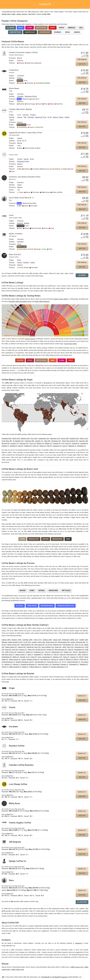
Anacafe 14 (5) (25, 657)
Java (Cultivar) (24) (48, 647)
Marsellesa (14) (79, 650)
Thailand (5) (28, 446)
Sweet (53, 360)
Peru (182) (34, 438)
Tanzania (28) (84, 441)
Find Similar (82, 60)
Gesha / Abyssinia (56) (78, 642)
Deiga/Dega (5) (7, 657)
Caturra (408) (6, 640)
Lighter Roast (45, 32)
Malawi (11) (48, 443)
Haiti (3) (49, 446)
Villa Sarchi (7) (83, 652)
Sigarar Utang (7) (21, 654)
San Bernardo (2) (40, 662)
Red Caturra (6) (72, 654)
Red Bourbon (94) (64, 642)
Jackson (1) (8, 664)
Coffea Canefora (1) (15, 667)
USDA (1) (5, 667)
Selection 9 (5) (57, 657)
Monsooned (53, 590)
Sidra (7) (30, 654)
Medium (46, 539)
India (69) (47, 441)
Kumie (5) (34, 657)
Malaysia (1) (72, 446)
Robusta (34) (57, 645)
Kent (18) (15, 650)
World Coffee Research (42, 301)
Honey (32, 590)
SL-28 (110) (27, 642)
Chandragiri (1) (74, 664)
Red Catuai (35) (40, 645)
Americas (72, 28)
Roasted (20, 360)
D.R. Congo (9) (66, 443)
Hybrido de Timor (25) (34, 647)
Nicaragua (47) (56, 441)
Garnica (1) (16, 664)
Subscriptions (15, 32)
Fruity (53, 28)
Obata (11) (29, 652)
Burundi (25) (6, 443)
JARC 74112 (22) (68, 647)
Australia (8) (84, 443)
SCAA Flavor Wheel (70, 344)
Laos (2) (65, 446)
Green (22, 539)
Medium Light (34, 539)
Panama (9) (57, 443)
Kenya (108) (65, 438)
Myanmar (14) (24, 443)
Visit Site (82, 64)
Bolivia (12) (40, 443)
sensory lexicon (30, 339)
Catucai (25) (22, 647)
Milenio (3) (70, 659)
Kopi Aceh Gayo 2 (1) (45, 664)
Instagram (78, 943)
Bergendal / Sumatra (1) (60, 664)
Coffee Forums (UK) (77, 967)
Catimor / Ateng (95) (38, 642)
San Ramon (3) (45, 659)
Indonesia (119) (55, 438)
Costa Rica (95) (7, 441)
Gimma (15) (50, 650)
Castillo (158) (84, 640)
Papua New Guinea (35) (70, 441)
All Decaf (20, 606)
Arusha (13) (21, 652)
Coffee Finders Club (17, 970)
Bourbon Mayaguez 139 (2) (25, 662)
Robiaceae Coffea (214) (70, 640)
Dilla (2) (76, 659)
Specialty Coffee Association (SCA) (20, 301)
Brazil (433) (16, 438)
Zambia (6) (13, 446)
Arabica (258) (47, 640)
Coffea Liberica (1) (35, 667)
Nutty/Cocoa (41, 28)
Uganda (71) (39, 441)
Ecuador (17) (15, 443)
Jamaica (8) (76, 443)
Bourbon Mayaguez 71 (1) (60, 667)
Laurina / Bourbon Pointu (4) (30, 659)
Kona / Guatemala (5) (45, 657)
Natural (42, 590)
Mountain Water (47, 606)
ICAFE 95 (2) (84, 659)
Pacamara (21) (79, 647)
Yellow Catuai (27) (11, 647)
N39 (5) (81, 657)
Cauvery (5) (74, 657)
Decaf (21, 28)
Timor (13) (33, 443)
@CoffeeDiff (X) (46, 977)
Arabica (77, 32)
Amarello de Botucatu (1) (29, 664)
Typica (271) (38, 640)
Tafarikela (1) (84, 664)
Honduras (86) (29, 441)
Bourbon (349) (16, 640)
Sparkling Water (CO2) (66, 606)
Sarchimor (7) (48, 654)
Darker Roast (30, 32)
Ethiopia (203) (25, 438)
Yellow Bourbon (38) (27, 645)
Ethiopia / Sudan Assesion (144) (12, 642)
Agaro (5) (66, 657)
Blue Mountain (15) (61, 650)
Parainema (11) (39, 652)
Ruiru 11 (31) (79, 645)
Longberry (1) (46, 667)
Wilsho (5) (16, 657)
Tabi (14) (71, 650)
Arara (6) (63, 654)
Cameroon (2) (57, 446)
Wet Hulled (66, 590)
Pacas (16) (31, 650)
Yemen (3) (43, 446)
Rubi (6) (56, 654)
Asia (81, 28)
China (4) (36, 446)
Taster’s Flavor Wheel (61, 299)
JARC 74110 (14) (11, 652)
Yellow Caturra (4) (15, 659)
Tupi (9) (75, 652)
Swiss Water (32, 606)
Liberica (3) (54, 659)
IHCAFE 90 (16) (41, 650)
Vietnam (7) (5, 446)
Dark (68, 539)
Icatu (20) (8, 650)
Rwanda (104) (74, 438)
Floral (30, 28)
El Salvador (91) (18, 441)
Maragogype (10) (57, 652)
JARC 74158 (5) (83, 654)
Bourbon (58, 32)
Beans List (82, 696)
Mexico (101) (84, 438)
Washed (23, 590)
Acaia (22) (58, 647)
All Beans (11, 28)
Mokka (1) (25, 667)
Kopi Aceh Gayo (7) (8, 654)
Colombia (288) (27, 640)
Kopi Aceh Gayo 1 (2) (54, 662)
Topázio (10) (68, 652)
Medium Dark (57, 539)
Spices (30, 360)
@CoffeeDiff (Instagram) (60, 977)
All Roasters (82, 902)
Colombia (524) (7, 438)
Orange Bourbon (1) (74, 662)
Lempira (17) (23, 650)
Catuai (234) (57, 640)
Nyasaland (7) (39, 654)
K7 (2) (64, 662)
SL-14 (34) (49, 645)
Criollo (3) (62, 659)
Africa (61, 28)
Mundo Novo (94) (52, 642)
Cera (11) (48, 652)
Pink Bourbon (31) (68, 645)
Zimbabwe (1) (81, 446)
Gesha (67, 32)
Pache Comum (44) (13, 645)
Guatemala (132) (44, 438)
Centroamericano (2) (8, 662)
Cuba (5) (20, 446)
